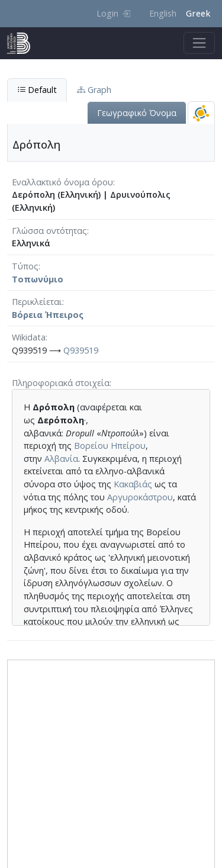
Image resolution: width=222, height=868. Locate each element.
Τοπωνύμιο (38, 279)
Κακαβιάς (133, 484)
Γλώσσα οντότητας (49, 231)
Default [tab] (37, 90)
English (163, 13)
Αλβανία (61, 459)
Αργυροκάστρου (140, 497)
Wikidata (29, 337)
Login (113, 13)
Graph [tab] (94, 90)
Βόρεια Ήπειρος (48, 315)
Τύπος (25, 266)
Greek (198, 13)
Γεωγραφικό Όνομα (137, 113)
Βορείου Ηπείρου (110, 446)
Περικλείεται (37, 302)
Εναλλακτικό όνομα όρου (62, 182)
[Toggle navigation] (199, 43)
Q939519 (81, 350)
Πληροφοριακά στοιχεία (61, 383)
